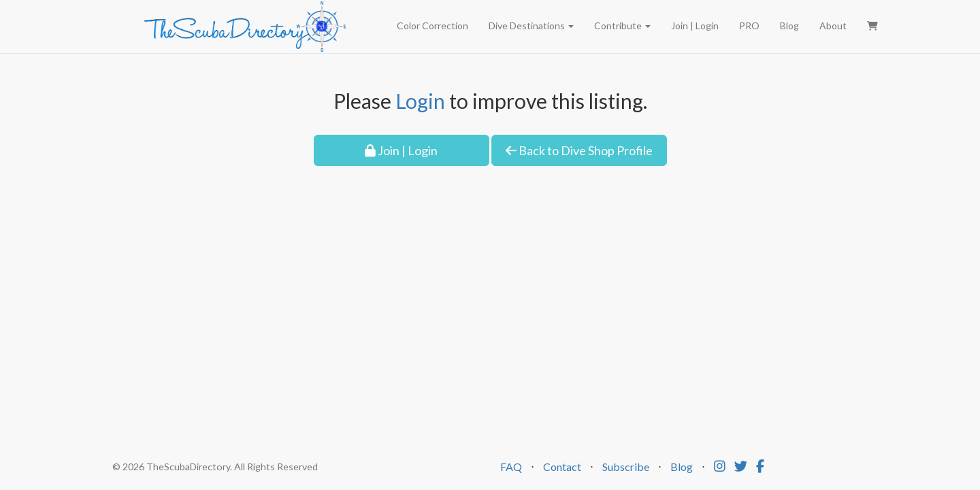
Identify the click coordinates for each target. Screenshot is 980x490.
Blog (789, 26)
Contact (562, 467)
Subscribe (626, 467)
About (833, 26)
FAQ (511, 467)
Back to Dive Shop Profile (579, 150)
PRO (749, 26)
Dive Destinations (531, 26)
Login (420, 101)
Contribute (622, 26)
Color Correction (432, 26)
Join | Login (695, 26)
